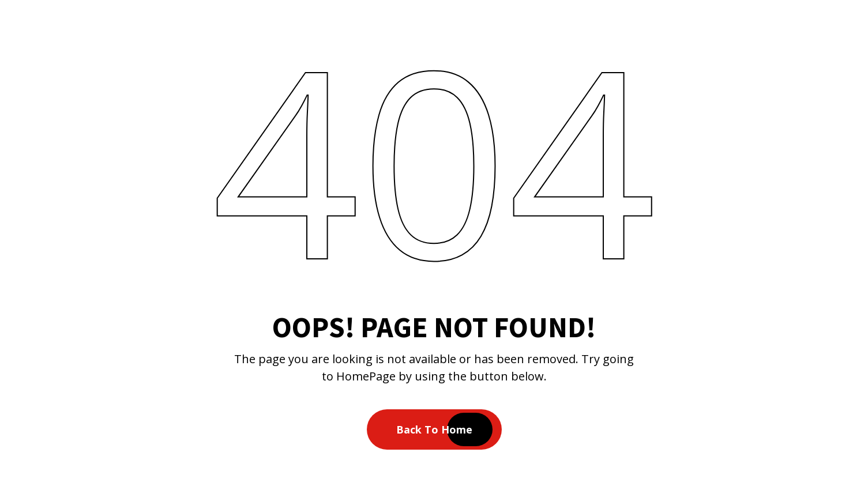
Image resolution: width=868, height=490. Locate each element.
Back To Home (434, 429)
